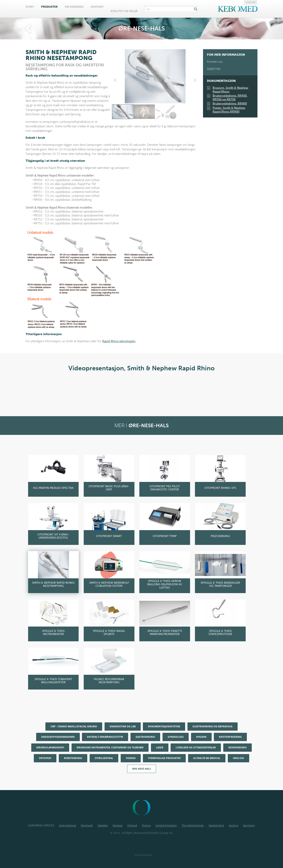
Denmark (87, 825)
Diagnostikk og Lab (123, 726)
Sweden (103, 825)
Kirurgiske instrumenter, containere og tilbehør (110, 747)
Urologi (238, 758)
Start (30, 7)
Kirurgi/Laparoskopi (50, 747)
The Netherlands (193, 825)
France (146, 825)
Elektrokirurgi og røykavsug (213, 726)
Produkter (49, 7)
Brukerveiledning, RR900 (230, 104)
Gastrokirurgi (145, 737)
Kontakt (97, 7)
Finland (132, 825)
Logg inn (251, 2)
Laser (160, 747)
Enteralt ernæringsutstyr (105, 737)
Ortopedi (45, 758)
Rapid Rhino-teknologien (119, 341)
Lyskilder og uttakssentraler (196, 747)
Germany (249, 825)
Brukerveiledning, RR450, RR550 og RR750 (230, 98)
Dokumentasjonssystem (164, 726)
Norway (118, 825)
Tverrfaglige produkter (164, 758)
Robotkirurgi (73, 758)
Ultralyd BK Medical (207, 758)
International (68, 825)
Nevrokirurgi (238, 747)
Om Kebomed (74, 7)
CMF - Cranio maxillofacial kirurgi (74, 726)
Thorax (131, 758)
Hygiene (201, 737)
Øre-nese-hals (142, 769)
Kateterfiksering (230, 737)
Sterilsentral (104, 758)
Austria (233, 825)
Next (194, 80)
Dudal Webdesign (143, 855)
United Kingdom (166, 825)
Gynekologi (176, 737)
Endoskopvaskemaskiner (58, 737)
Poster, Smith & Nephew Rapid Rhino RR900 (229, 110)
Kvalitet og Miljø (124, 11)
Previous (116, 80)
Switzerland (216, 825)
